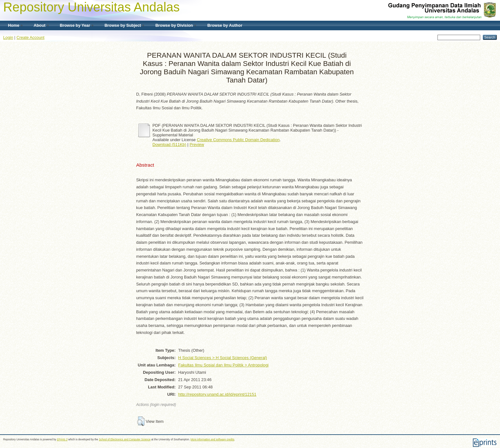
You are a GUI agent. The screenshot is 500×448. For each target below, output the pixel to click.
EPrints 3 (62, 440)
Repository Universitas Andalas (92, 7)
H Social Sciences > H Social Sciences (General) (223, 358)
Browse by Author (225, 25)
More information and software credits (213, 440)
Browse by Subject (123, 25)
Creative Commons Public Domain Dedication (238, 140)
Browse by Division (174, 25)
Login (8, 37)
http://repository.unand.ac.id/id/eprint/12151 (217, 394)
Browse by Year (75, 25)
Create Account (31, 37)
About (40, 25)
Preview (197, 145)
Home (14, 25)
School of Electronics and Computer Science (125, 440)
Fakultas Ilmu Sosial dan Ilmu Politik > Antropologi (223, 365)
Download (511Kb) (169, 145)
